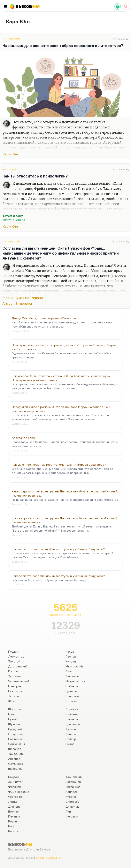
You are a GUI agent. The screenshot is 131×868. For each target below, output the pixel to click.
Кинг (11, 826)
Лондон (14, 802)
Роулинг (14, 821)
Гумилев (71, 691)
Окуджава (16, 764)
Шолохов (15, 709)
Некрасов (15, 691)
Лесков (71, 656)
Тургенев (15, 676)
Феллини (72, 816)
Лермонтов (16, 656)
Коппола (72, 792)
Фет (11, 701)
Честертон (16, 797)
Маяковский (74, 666)
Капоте (13, 831)
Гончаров (15, 686)
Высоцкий (15, 769)
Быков (70, 744)
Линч (69, 811)
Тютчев (14, 696)
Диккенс (14, 806)
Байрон (13, 777)
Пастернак (16, 739)
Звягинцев (73, 787)
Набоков (72, 686)
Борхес (13, 811)
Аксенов (14, 759)
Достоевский (18, 666)
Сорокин (72, 709)
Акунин (71, 729)
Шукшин (14, 724)
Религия (9, 169)
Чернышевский (19, 681)
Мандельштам (75, 681)
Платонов (72, 696)
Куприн (71, 661)
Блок (69, 671)
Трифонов (16, 754)
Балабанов (73, 782)
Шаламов (15, 749)
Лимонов (72, 719)
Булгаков (72, 676)
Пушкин (14, 651)
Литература (12, 39)
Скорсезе (72, 802)
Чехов (70, 651)
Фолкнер (15, 787)
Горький (71, 701)
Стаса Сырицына (48, 858)
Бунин (12, 719)
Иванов (71, 734)
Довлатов (73, 724)
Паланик (14, 816)
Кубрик (71, 797)
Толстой (14, 661)
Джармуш (72, 806)
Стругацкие (17, 734)
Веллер (71, 739)
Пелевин (71, 714)
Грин (11, 714)
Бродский (15, 729)
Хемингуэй (16, 782)
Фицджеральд (19, 792)
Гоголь (13, 671)
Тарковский (74, 777)
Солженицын (17, 744)
